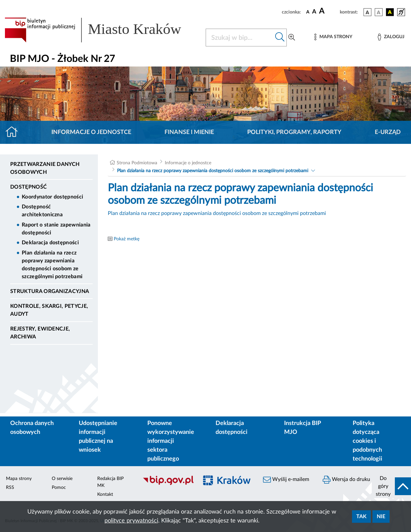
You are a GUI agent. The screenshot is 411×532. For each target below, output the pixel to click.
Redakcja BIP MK (110, 482)
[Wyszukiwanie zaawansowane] (292, 38)
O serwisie (62, 479)
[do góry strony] (391, 486)
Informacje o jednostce (91, 132)
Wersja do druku (346, 480)
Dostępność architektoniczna (42, 211)
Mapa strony (19, 479)
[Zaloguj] (391, 37)
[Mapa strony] (333, 37)
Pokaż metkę (127, 239)
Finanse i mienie (189, 132)
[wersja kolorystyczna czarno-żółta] (390, 12)
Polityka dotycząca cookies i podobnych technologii (367, 441)
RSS (10, 488)
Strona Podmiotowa (137, 163)
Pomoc (59, 488)
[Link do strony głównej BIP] (101, 30)
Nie (381, 517)
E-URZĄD (388, 132)
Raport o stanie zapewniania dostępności (56, 229)
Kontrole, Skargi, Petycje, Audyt (49, 310)
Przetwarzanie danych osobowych (45, 168)
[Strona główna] (14, 132)
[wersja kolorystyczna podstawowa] (367, 12)
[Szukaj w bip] (280, 38)
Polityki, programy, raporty (294, 132)
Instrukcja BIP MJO (302, 428)
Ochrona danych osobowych (32, 428)
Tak (361, 517)
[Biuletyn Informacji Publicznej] (167, 484)
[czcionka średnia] (314, 12)
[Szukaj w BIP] (240, 38)
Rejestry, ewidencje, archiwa (40, 333)
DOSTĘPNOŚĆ (29, 187)
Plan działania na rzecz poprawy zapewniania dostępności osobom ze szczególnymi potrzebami (52, 265)
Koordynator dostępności (52, 197)
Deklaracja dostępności (50, 243)
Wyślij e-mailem (286, 480)
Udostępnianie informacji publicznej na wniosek (98, 437)
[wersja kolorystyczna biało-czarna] (379, 12)
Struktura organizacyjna (50, 291)
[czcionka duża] (328, 11)
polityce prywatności (131, 521)
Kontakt (105, 494)
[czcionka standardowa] (308, 12)
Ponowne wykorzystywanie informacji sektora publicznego (171, 441)
